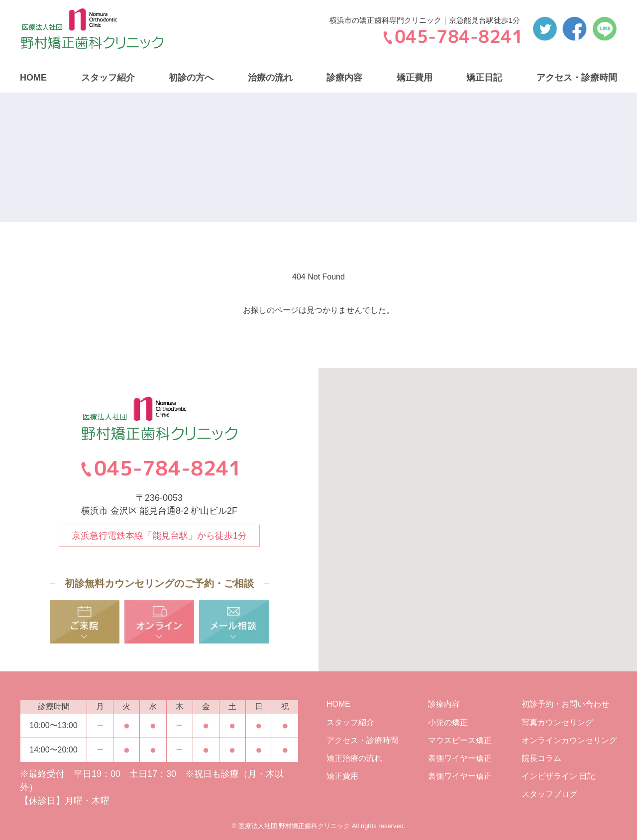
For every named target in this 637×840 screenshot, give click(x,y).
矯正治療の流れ (354, 758)
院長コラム (541, 758)
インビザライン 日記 (558, 776)
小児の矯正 (448, 722)
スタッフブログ (549, 794)
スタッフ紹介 (108, 78)
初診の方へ (191, 78)
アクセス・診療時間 (577, 78)
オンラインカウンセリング (569, 740)
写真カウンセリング (557, 722)
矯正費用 (415, 78)
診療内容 (344, 78)
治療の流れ (270, 78)
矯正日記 (484, 78)
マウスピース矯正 (460, 740)
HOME (33, 78)
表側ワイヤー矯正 (460, 758)
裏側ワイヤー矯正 (460, 776)
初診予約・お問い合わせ (565, 704)
